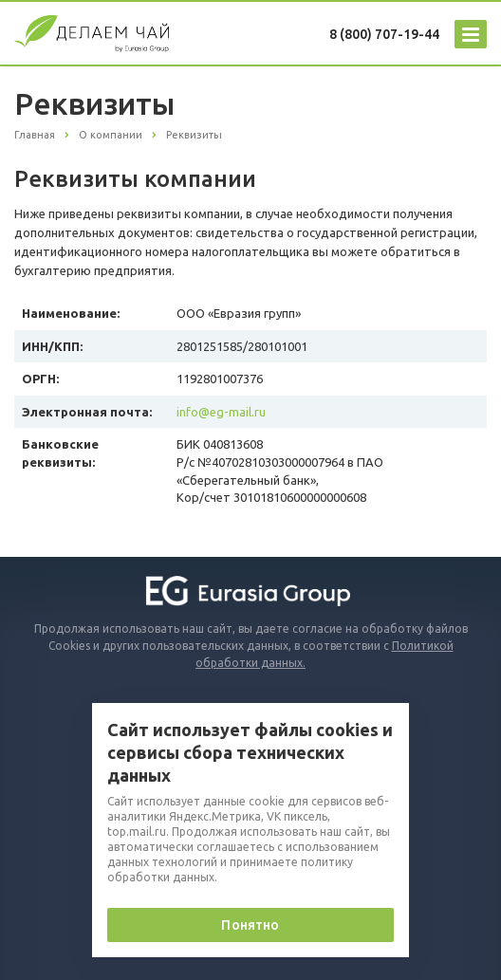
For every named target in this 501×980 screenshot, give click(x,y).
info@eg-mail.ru (221, 412)
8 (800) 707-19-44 (384, 34)
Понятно (250, 925)
